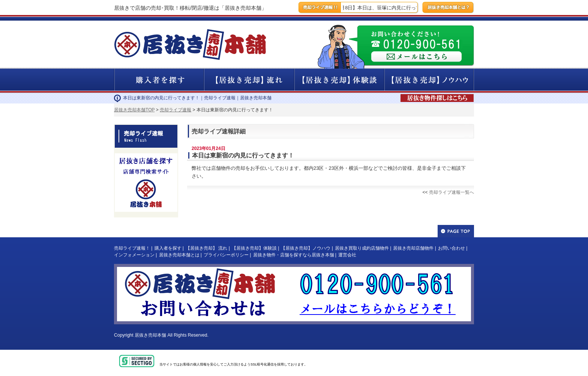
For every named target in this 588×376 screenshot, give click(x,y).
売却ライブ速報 (175, 110)
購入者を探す (168, 248)
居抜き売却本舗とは (179, 255)
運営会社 (347, 255)
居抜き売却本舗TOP (134, 110)
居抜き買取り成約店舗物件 (362, 248)
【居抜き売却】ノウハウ (306, 248)
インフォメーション (134, 255)
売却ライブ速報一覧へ (451, 192)
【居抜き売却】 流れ (206, 248)
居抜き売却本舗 (150, 335)
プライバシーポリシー (226, 255)
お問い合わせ (451, 248)
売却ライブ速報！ (132, 248)
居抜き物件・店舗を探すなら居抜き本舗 (294, 255)
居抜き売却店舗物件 (413, 248)
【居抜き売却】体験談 (254, 248)
